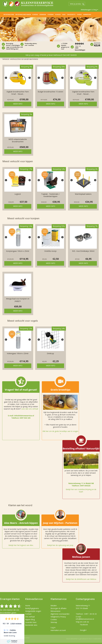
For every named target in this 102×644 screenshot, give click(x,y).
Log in (53, 627)
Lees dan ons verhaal (30, 409)
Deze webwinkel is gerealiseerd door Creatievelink (84, 639)
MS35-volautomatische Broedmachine (18, 140)
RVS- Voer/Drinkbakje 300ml (83, 251)
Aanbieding (87, 14)
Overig (79, 14)
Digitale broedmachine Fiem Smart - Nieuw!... (18, 93)
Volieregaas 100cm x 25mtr (18, 353)
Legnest (18, 194)
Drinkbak (43, 14)
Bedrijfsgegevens (32, 608)
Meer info (18, 104)
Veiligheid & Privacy (58, 617)
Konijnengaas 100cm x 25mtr (18, 251)
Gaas (64, 14)
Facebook (84, 625)
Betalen (54, 606)
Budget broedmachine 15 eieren (50, 92)
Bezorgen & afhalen (58, 608)
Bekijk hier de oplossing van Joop (60, 545)
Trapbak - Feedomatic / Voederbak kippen (50, 195)
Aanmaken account (58, 630)
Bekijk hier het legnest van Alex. (21, 545)
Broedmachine (9, 14)
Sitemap (54, 622)
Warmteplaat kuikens (83, 194)
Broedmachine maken (23, 14)
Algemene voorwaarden (60, 614)
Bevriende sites (31, 625)
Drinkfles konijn (50, 251)
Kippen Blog (30, 619)
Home (2, 15)
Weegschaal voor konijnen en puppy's (18, 300)
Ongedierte (71, 14)
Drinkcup (50, 353)
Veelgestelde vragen (33, 611)
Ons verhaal (30, 617)
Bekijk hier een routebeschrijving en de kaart (81, 491)
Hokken (58, 14)
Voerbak (51, 14)
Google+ (83, 630)
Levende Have (31, 622)
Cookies (54, 619)
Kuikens (35, 14)
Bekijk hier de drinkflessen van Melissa (81, 579)
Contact (28, 614)
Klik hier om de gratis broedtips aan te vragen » (60, 432)
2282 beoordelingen (80, 49)
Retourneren (56, 611)
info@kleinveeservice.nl (85, 619)
